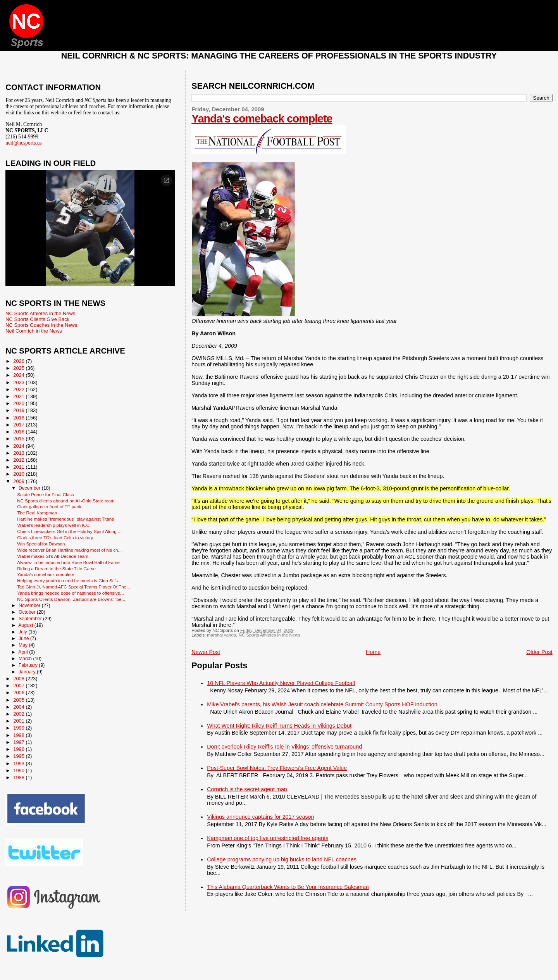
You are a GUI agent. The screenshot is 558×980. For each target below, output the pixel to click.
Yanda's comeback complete (262, 119)
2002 (19, 714)
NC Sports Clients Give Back (37, 319)
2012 (19, 460)
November (30, 606)
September (31, 619)
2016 (19, 432)
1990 (19, 770)
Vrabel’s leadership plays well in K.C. (54, 525)
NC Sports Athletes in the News (270, 635)
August (26, 625)
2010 (19, 474)
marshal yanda (221, 635)
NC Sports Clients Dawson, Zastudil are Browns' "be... (71, 599)
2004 (19, 707)
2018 (19, 418)
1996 (19, 749)
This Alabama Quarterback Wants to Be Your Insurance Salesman (288, 887)
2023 (19, 382)
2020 (19, 403)
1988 (19, 777)
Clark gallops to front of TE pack (49, 506)
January (28, 672)
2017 (19, 425)
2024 (19, 375)
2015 (19, 439)
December (30, 488)
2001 (19, 721)
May (24, 645)
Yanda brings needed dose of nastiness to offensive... (71, 593)
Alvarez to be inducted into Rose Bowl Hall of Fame (68, 562)
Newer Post (206, 652)
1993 (19, 763)
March (26, 659)
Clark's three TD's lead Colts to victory (55, 537)
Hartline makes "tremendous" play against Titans (65, 519)
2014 (19, 446)
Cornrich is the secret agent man (247, 789)
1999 (19, 728)
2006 (19, 693)
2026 (19, 361)
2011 (19, 467)
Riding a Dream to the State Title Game (56, 569)
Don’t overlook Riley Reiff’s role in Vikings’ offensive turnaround (284, 747)
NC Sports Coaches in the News (41, 325)
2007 (19, 686)
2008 (19, 679)
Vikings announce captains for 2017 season (260, 817)
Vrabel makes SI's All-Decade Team (53, 556)
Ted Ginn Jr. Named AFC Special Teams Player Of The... (74, 587)
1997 (19, 742)
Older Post (539, 652)
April (24, 652)
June (24, 638)
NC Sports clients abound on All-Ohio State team (66, 501)
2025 (19, 368)
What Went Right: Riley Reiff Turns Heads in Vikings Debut (279, 726)
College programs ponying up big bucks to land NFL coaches (282, 859)
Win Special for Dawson (41, 544)
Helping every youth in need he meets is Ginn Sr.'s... (69, 581)
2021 (19, 396)
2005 (19, 700)
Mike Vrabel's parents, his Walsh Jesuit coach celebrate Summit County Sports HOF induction (322, 704)
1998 (19, 735)
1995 (19, 756)
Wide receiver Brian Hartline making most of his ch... (69, 550)
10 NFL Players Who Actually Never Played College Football (281, 683)
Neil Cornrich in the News (34, 331)
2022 (19, 389)
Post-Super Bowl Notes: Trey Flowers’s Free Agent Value (277, 768)
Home (373, 652)
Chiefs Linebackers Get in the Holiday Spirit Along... (69, 531)
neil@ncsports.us (24, 143)
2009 (19, 481)
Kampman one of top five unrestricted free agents (268, 838)
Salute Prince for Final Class (46, 494)
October (28, 612)
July (23, 632)
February (29, 665)
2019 (19, 410)
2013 (19, 453)
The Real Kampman (37, 513)
